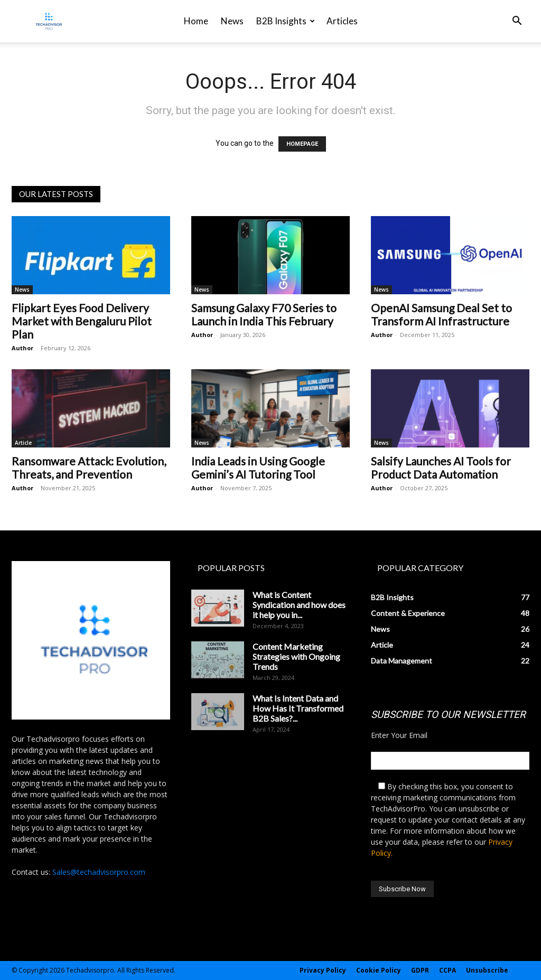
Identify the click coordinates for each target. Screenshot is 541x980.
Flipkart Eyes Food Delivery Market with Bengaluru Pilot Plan (82, 321)
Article (23, 443)
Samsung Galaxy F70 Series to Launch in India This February (264, 314)
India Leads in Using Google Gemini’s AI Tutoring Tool (258, 468)
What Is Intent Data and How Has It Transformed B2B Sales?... (298, 708)
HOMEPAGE (302, 144)
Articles (342, 21)
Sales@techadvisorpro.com (99, 872)
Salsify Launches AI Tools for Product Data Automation (441, 468)
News (232, 21)
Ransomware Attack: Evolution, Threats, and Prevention (89, 468)
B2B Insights (286, 21)
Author (22, 348)
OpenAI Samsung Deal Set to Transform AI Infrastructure (441, 314)
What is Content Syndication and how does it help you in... (299, 605)
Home (196, 21)
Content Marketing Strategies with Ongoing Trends (296, 656)
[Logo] (49, 21)
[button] (517, 22)
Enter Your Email (399, 735)
